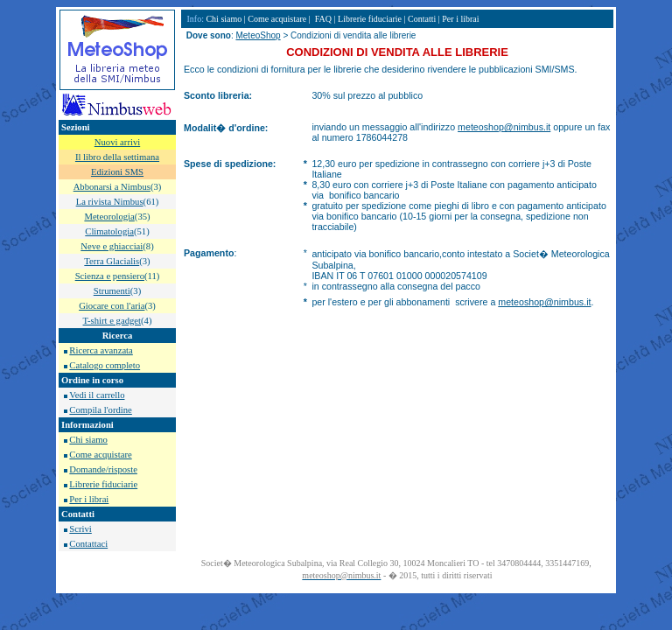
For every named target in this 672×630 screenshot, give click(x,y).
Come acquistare (100, 455)
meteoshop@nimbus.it (504, 127)
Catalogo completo (105, 365)
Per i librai (89, 499)
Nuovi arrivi (117, 142)
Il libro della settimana (117, 157)
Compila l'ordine (100, 410)
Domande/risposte (103, 469)
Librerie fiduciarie (103, 484)
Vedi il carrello (97, 395)
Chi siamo (88, 440)
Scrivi (80, 529)
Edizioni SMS (117, 172)
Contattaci (88, 544)
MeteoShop (258, 35)
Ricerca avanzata (101, 350)
